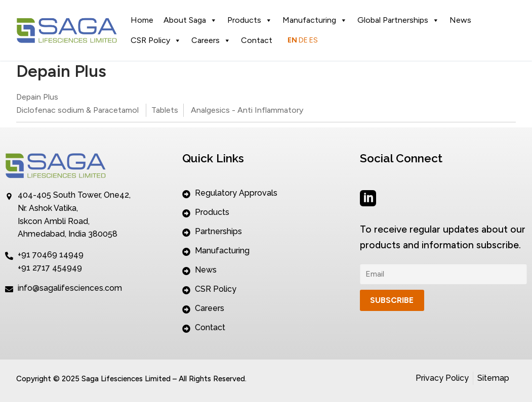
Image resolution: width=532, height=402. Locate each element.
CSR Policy (156, 40)
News (460, 20)
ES (314, 40)
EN (292, 40)
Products (250, 20)
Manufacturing (315, 20)
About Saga (190, 20)
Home (142, 20)
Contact (257, 40)
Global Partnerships (398, 20)
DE (303, 40)
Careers (211, 40)
